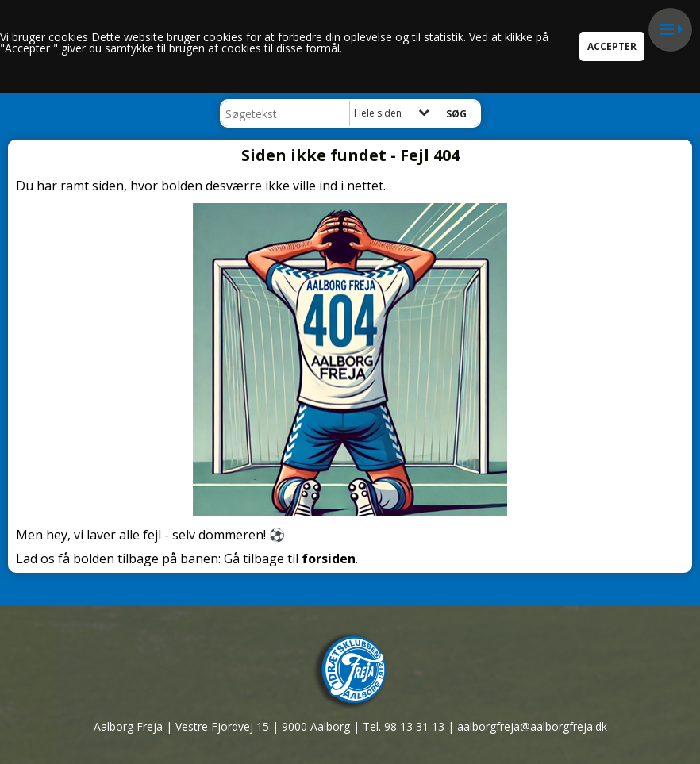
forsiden (329, 559)
